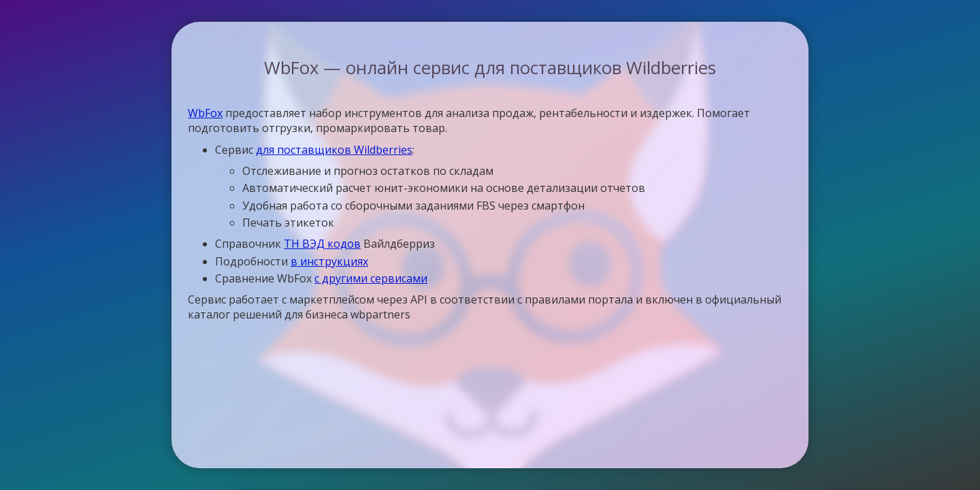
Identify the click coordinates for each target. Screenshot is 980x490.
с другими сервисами (371, 278)
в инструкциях (329, 261)
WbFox (205, 113)
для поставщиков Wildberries (334, 150)
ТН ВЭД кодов (322, 244)
